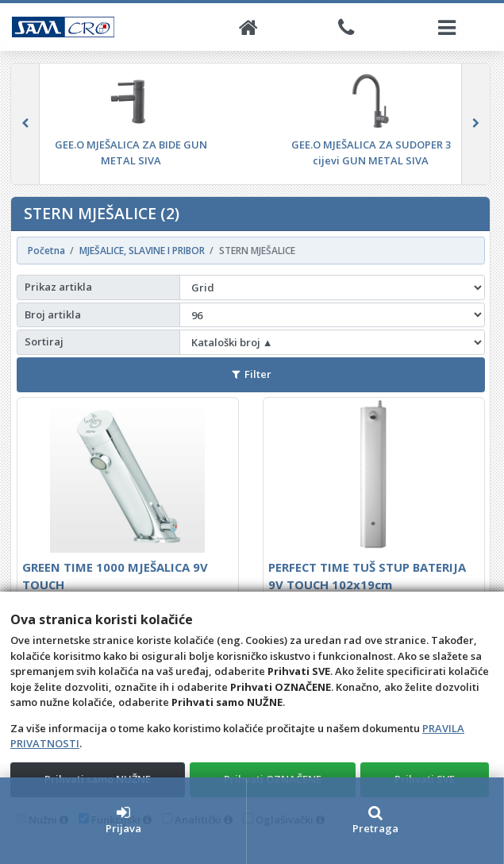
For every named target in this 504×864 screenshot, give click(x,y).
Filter (252, 374)
